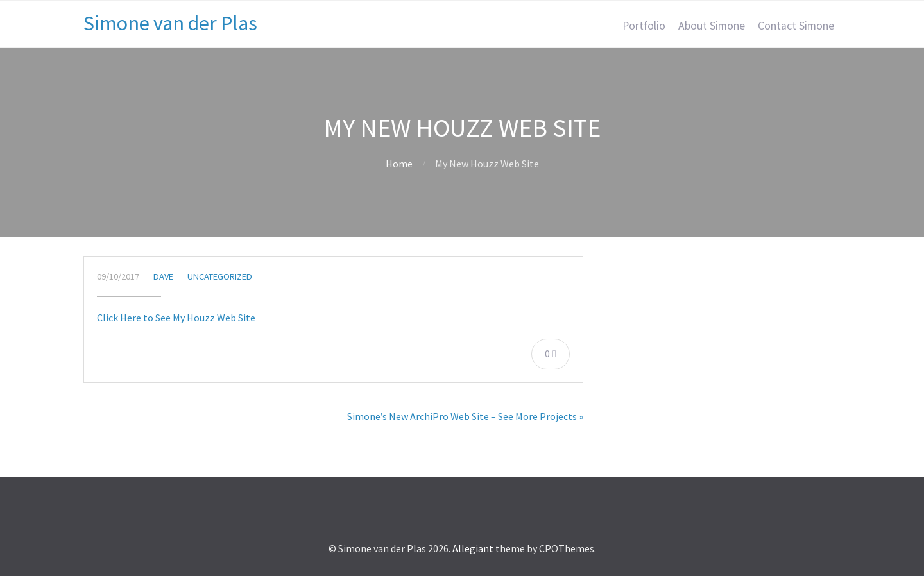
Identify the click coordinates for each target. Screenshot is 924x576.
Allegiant (473, 548)
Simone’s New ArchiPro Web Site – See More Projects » (465, 416)
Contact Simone (796, 26)
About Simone (712, 26)
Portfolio (644, 26)
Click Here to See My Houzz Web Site (176, 318)
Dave (163, 276)
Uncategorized (220, 276)
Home (399, 164)
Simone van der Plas (170, 23)
